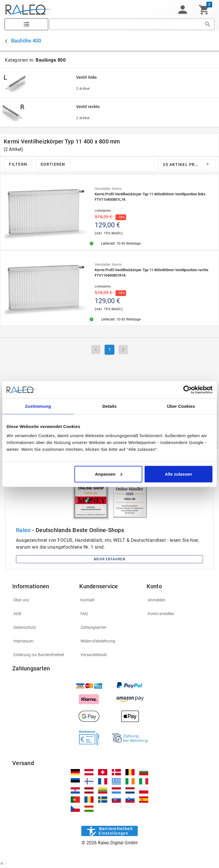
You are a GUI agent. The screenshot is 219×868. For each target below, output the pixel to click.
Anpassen (109, 474)
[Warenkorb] (204, 10)
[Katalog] (26, 24)
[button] (182, 10)
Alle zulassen (178, 474)
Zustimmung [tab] (38, 406)
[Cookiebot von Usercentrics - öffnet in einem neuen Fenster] (187, 390)
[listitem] (42, 600)
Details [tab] (109, 406)
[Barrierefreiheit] (109, 831)
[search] (125, 24)
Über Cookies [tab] (181, 406)
